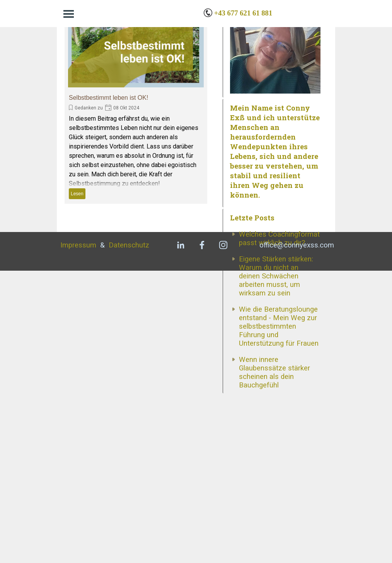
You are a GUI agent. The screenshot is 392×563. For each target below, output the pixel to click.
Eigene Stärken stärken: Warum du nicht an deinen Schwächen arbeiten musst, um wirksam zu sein (276, 398)
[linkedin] (181, 537)
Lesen (77, 194)
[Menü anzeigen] (69, 14)
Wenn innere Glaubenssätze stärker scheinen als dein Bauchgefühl (274, 494)
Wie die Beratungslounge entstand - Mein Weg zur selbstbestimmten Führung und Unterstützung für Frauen (279, 448)
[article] (136, 106)
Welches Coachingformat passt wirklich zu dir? (279, 360)
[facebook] (202, 537)
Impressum (78, 537)
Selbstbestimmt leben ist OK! (108, 98)
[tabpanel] (266, 13)
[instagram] (223, 537)
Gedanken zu (89, 108)
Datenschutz (129, 537)
